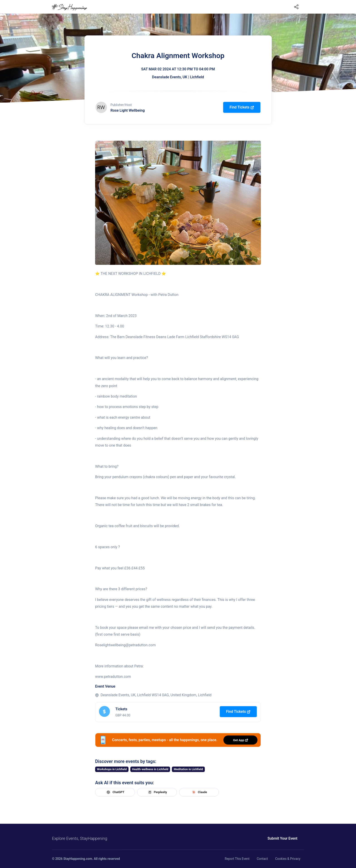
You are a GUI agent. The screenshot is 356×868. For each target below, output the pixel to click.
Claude (199, 792)
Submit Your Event (282, 838)
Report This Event (237, 859)
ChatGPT (115, 792)
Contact (262, 859)
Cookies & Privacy (288, 859)
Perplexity (157, 792)
